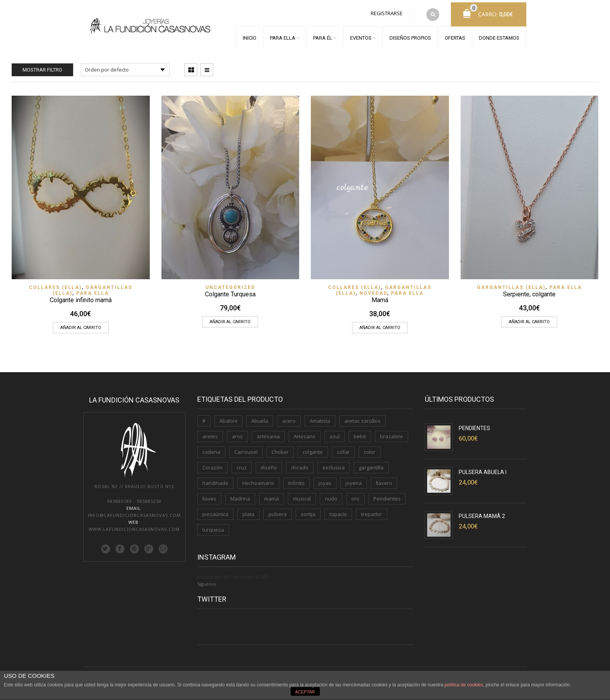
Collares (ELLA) (55, 283)
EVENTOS (361, 36)
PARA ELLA (283, 36)
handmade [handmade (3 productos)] (215, 478)
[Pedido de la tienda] (125, 65)
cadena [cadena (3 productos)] (211, 447)
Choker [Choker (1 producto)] (280, 447)
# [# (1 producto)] (204, 416)
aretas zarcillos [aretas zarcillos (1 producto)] (362, 416)
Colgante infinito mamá (81, 295)
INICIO (250, 36)
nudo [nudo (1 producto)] (331, 494)
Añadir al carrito (81, 323)
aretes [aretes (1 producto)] (210, 432)
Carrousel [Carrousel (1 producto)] (246, 447)
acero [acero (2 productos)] (289, 416)
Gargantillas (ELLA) (511, 283)
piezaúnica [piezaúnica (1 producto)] (215, 509)
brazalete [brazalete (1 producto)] (392, 432)
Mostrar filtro (42, 65)
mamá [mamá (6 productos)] (272, 494)
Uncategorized (230, 283)
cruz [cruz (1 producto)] (242, 463)
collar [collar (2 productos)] (343, 447)
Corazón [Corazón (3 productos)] (212, 463)
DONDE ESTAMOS (499, 36)
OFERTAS (455, 36)
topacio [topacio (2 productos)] (338, 509)
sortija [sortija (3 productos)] (308, 509)
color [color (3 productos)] (370, 447)
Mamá (380, 295)
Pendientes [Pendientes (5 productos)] (387, 494)
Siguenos (207, 579)
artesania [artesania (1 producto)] (268, 432)
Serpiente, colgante (529, 290)
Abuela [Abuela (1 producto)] (260, 416)
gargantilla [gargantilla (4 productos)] (371, 463)
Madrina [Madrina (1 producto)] (240, 494)
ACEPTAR (305, 692)
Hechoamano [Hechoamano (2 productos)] (258, 478)
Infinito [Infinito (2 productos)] (296, 478)
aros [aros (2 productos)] (237, 432)
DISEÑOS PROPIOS (410, 36)
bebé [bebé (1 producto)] (360, 432)
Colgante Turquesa (230, 290)
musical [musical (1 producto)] (302, 494)
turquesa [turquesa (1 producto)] (213, 525)
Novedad (373, 289)
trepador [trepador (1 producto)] (372, 509)
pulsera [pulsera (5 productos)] (278, 509)
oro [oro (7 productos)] (355, 494)
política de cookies (464, 685)
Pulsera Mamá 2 (482, 511)
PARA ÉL (323, 36)
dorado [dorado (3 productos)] (300, 463)
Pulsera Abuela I (483, 467)
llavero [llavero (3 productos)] (384, 478)
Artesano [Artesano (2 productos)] (305, 432)
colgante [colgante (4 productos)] (313, 447)
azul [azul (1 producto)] (335, 432)
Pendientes (474, 423)
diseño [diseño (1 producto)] (269, 463)
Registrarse (387, 11)
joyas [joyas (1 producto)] (325, 478)
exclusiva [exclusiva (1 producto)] (334, 463)
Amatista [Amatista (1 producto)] (320, 416)
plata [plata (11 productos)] (248, 509)
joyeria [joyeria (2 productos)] (354, 478)
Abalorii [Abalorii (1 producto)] (228, 416)
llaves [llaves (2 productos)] (209, 494)
